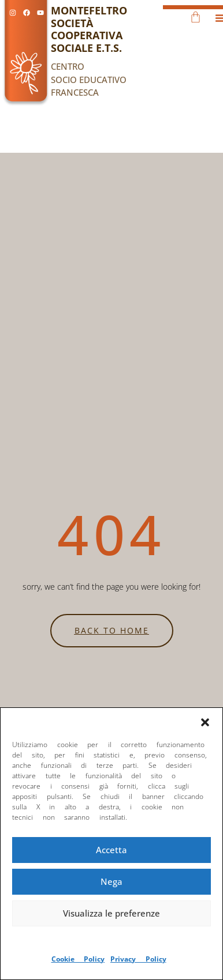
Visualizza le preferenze (112, 913)
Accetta (112, 850)
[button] (205, 722)
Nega (112, 881)
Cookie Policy (78, 959)
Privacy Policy (138, 959)
